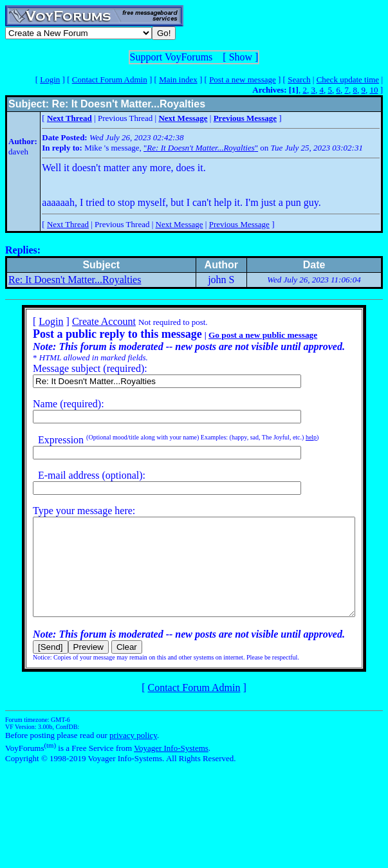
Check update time (348, 79)
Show (241, 57)
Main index (178, 79)
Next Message (180, 224)
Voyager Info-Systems (171, 767)
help (294, 437)
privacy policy (133, 754)
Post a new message (243, 79)
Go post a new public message (246, 335)
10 (374, 90)
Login (50, 79)
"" (201, 148)
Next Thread (68, 224)
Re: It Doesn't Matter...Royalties (75, 280)
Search (299, 79)
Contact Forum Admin (110, 79)
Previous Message (239, 224)
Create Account (87, 321)
